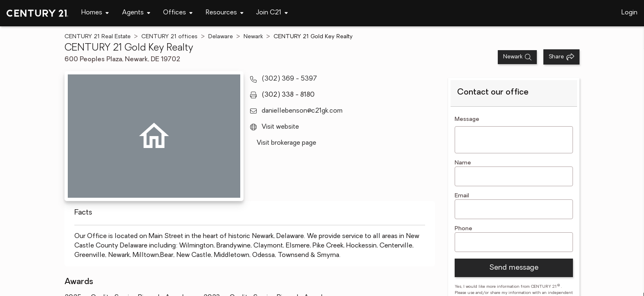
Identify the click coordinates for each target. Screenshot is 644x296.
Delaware (221, 37)
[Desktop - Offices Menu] (178, 13)
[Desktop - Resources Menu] (225, 13)
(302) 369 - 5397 (289, 79)
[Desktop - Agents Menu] (136, 13)
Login (629, 13)
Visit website (280, 127)
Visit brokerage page (286, 143)
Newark (253, 37)
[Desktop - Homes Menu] (95, 13)
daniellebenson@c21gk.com (302, 111)
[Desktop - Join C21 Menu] (272, 13)
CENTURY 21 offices (169, 37)
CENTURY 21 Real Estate (98, 37)
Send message (514, 268)
